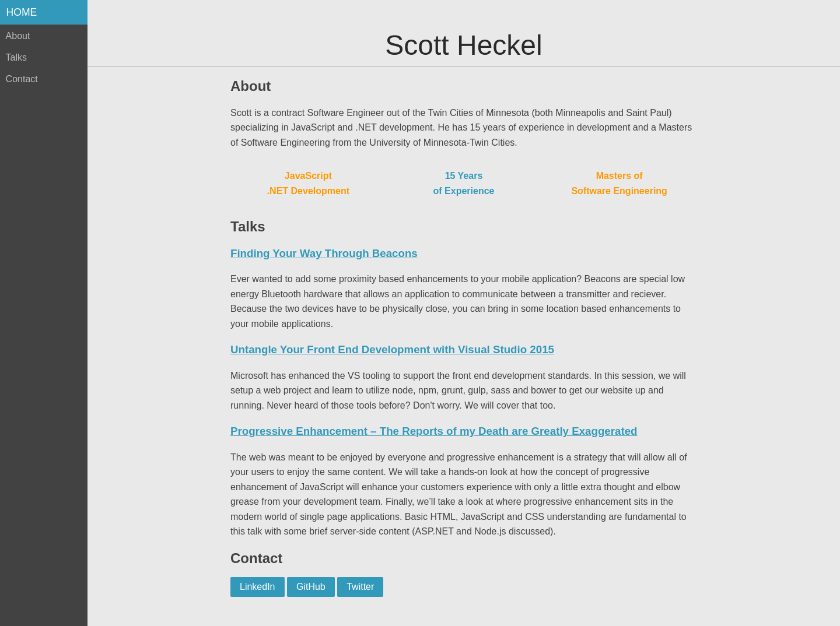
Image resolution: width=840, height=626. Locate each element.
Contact (22, 79)
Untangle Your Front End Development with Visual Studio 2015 (392, 349)
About (18, 36)
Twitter (360, 587)
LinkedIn (258, 587)
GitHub (311, 587)
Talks (16, 57)
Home (22, 12)
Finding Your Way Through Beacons (324, 253)
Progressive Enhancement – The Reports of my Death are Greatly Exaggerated (434, 431)
